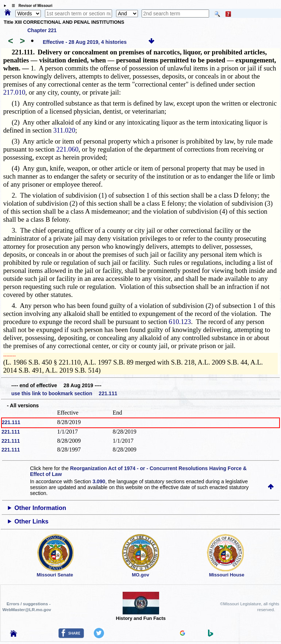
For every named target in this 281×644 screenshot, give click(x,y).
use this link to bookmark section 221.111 (64, 393)
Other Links (32, 521)
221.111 (11, 422)
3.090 (99, 481)
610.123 (180, 322)
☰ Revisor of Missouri (30, 6)
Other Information (41, 508)
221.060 (67, 149)
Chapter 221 (42, 30)
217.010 (14, 92)
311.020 (64, 130)
